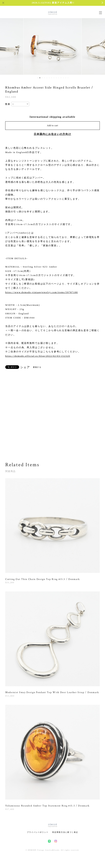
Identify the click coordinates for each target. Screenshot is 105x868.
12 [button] (63, 78)
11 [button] (61, 78)
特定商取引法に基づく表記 (65, 832)
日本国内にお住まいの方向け (52, 134)
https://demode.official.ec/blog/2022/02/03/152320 (38, 356)
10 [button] (59, 78)
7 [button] (52, 78)
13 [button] (66, 78)
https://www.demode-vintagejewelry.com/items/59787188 (41, 292)
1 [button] (38, 78)
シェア (25, 367)
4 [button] (45, 78)
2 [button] (40, 78)
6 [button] (49, 78)
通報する (37, 367)
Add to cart (53, 126)
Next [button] (100, 46)
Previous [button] (5, 46)
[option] (53, 46)
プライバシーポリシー (38, 832)
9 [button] (56, 78)
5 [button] (47, 78)
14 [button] (68, 78)
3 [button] (42, 78)
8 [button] (54, 78)
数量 (8, 104)
